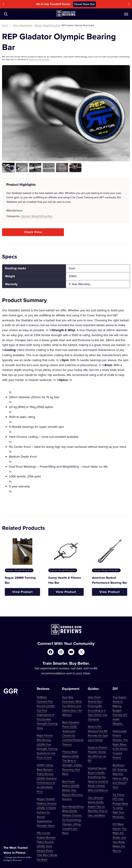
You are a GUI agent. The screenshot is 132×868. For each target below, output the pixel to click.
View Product (22, 592)
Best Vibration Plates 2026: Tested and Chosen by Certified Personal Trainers (73, 733)
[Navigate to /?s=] (6, 14)
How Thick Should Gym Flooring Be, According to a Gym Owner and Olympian (98, 708)
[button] (3, 4)
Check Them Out (85, 4)
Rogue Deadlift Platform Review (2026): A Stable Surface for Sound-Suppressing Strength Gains (47, 812)
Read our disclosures (39, 59)
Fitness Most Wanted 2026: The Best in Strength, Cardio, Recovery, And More (72, 763)
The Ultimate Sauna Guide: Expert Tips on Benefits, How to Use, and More (98, 806)
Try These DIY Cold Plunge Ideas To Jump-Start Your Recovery (120, 806)
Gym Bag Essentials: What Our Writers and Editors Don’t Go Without (72, 706)
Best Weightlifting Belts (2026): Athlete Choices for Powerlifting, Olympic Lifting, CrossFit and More (73, 820)
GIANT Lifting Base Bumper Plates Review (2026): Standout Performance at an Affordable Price (47, 778)
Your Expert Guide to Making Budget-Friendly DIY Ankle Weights (120, 710)
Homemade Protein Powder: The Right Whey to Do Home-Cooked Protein (120, 744)
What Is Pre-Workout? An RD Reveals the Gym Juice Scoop (98, 733)
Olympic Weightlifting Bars (47, 25)
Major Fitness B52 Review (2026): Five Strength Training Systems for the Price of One (47, 746)
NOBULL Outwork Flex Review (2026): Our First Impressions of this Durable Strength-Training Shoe (47, 713)
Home (5, 25)
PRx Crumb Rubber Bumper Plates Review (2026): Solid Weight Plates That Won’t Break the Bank (47, 846)
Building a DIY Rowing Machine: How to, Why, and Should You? (120, 776)
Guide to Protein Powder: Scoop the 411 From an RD (98, 754)
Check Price (33, 232)
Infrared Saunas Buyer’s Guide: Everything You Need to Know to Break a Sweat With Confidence (98, 779)
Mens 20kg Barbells (23, 25)
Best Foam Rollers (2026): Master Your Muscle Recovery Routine (73, 790)
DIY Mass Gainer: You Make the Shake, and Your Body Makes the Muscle (119, 837)
